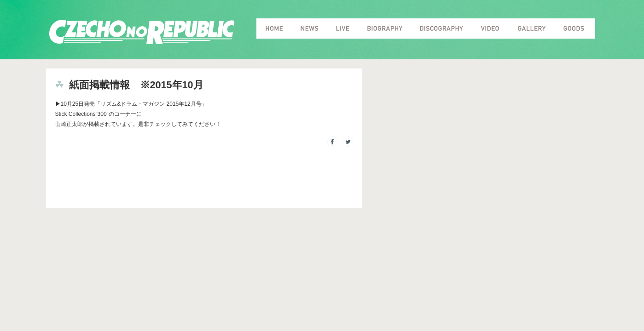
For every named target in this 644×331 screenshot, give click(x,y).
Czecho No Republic (142, 32)
